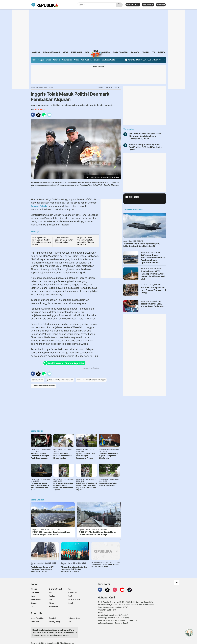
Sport (70, 596)
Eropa (48, 60)
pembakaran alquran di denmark (43, 386)
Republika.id (148, 5)
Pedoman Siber (74, 618)
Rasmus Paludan (40, 206)
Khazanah (35, 592)
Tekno (52, 599)
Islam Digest (72, 592)
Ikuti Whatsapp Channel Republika (64, 363)
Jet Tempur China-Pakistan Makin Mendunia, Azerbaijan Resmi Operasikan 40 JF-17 (145, 136)
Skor (69, 589)
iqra (87, 52)
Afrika (76, 60)
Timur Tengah (38, 60)
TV (154, 52)
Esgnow (34, 603)
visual (146, 52)
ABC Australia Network (90, 60)
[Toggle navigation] (33, 5)
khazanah (76, 52)
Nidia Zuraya (40, 109)
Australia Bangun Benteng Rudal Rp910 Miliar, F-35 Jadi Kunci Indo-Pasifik (146, 147)
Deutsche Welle (133, 5)
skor (66, 52)
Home (33, 88)
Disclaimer (35, 622)
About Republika (37, 618)
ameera (36, 52)
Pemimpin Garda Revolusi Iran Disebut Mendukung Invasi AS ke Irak (42, 241)
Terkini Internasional (133, 210)
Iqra (51, 592)
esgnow (135, 52)
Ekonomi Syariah (52, 52)
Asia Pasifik (67, 60)
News (95, 51)
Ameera (34, 589)
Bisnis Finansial (120, 52)
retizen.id (161, 5)
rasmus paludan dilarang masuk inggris (91, 380)
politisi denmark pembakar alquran (60, 380)
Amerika (57, 60)
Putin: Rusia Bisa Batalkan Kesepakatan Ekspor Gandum (64, 240)
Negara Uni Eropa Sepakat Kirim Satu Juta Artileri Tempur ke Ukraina (86, 241)
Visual (52, 603)
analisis (105, 52)
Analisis (52, 596)
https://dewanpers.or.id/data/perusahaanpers (51, 635)
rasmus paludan (37, 380)
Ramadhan (53, 606)
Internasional (42, 88)
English (70, 603)
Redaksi (52, 618)
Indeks (162, 52)
